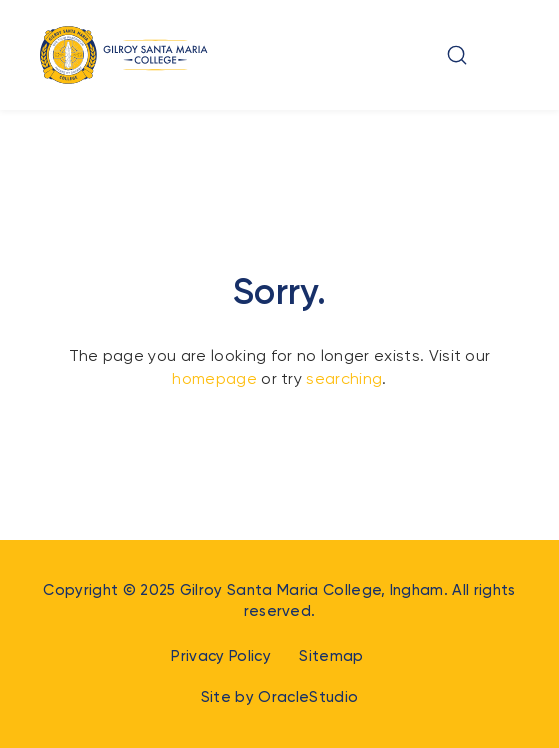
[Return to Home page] (124, 55)
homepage (214, 378)
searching (344, 378)
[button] (457, 55)
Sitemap (331, 656)
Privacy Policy (220, 656)
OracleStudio (308, 697)
